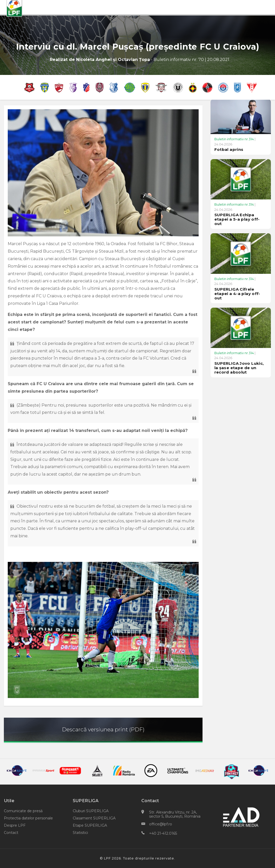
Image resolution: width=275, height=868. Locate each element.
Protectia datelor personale (28, 818)
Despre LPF (15, 825)
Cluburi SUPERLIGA (91, 811)
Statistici (80, 833)
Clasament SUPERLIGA (94, 818)
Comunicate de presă (23, 811)
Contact (11, 833)
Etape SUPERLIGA (90, 825)
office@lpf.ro (161, 824)
